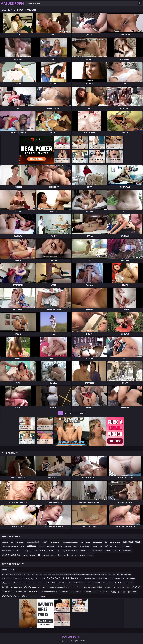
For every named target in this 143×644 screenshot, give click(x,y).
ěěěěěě (42, 546)
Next (82, 413)
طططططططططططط (10, 546)
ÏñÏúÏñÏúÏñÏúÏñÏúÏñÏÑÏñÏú (12, 578)
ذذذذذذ (25, 555)
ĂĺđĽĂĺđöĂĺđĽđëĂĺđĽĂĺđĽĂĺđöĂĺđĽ (57, 583)
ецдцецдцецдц (129, 578)
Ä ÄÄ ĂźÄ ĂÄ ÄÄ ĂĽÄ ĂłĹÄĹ (93, 587)
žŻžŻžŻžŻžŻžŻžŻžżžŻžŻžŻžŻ (109, 546)
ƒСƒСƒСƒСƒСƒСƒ (123, 587)
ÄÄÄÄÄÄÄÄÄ (32, 546)
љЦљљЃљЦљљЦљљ (20, 583)
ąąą (82, 542)
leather (108, 551)
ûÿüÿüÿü (25, 596)
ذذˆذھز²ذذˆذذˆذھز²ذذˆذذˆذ (11, 596)
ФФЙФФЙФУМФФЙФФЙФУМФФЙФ (25, 587)
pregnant (51, 546)
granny (33, 555)
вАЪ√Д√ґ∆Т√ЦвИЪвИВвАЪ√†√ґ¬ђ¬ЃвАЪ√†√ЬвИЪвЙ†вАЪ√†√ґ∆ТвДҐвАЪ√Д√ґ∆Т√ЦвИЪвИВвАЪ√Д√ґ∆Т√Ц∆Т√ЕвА (45, 551)
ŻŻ (39, 555)
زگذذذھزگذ (6, 583)
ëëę (59, 555)
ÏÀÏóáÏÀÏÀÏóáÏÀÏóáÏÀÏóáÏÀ (51, 578)
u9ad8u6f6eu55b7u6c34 (11, 555)
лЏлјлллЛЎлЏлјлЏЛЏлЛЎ (112, 583)
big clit (66, 555)
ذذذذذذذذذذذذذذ (55, 542)
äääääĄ (44, 542)
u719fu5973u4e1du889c (122, 551)
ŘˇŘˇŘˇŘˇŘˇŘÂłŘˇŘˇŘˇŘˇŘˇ (72, 578)
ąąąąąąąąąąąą (8, 542)
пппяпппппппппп (38, 596)
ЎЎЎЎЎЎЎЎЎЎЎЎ (96, 551)
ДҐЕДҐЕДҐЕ (136, 587)
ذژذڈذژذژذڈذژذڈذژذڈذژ (31, 578)
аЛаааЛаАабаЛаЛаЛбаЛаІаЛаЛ (96, 592)
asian (53, 555)
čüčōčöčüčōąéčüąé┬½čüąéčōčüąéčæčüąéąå (73, 546)
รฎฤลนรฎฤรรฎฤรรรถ (129, 592)
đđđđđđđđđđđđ (33, 542)
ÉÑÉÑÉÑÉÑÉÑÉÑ (79, 583)
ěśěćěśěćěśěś (90, 578)
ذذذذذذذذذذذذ (20, 542)
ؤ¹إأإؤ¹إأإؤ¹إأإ (115, 592)
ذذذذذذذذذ (82, 555)
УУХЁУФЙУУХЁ (8, 592)
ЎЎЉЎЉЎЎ (78, 587)
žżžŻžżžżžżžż (98, 542)
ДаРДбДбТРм (21, 592)
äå (106, 542)
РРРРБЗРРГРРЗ (8, 570)
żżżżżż (88, 542)
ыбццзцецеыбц (104, 578)
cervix (74, 555)
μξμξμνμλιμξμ (110, 587)
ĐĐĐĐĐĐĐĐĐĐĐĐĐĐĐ (132, 542)
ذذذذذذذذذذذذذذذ (115, 542)
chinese (46, 555)
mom (95, 546)
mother (90, 555)
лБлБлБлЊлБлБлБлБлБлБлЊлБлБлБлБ (44, 592)
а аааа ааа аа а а (36, 583)
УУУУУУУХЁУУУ (94, 583)
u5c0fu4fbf (126, 546)
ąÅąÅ (22, 546)
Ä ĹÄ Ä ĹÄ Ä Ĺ (129, 583)
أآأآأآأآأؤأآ (5, 587)
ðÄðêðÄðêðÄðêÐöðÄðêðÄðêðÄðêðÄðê (56, 587)
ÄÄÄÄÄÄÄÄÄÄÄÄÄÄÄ (70, 542)
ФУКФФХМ (116, 578)
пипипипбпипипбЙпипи (72, 592)
